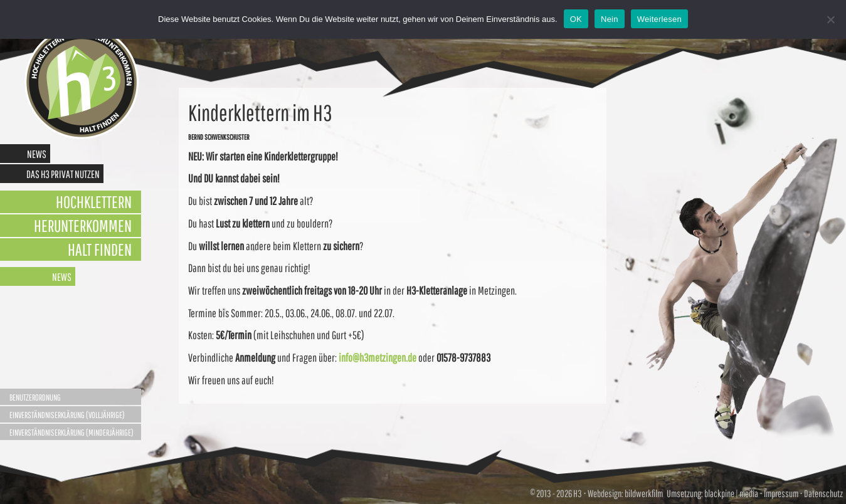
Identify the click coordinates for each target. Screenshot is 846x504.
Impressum (781, 493)
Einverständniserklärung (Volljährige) (67, 415)
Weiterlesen (659, 19)
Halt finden (100, 249)
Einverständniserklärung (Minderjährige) (71, 433)
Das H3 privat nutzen (63, 174)
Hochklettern (94, 202)
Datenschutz (823, 493)
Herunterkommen (83, 225)
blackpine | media (731, 493)
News (37, 154)
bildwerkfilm (644, 493)
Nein (610, 19)
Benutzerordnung (35, 397)
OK (576, 19)
